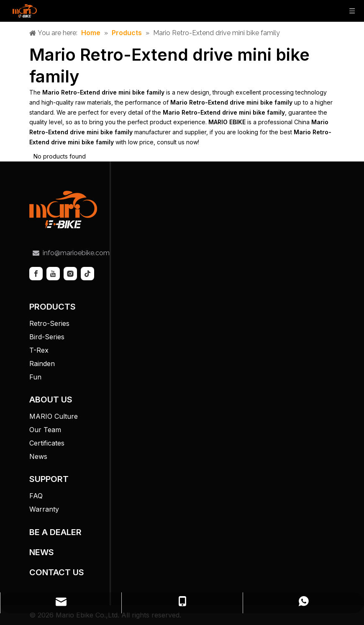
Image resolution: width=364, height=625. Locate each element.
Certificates (47, 443)
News (38, 456)
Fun (35, 377)
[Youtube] (53, 274)
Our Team (45, 430)
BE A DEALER (55, 532)
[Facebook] (36, 274)
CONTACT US (57, 572)
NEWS (42, 552)
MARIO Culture (54, 416)
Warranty (44, 509)
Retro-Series (49, 323)
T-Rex (39, 350)
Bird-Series (47, 337)
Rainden (42, 364)
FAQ (36, 496)
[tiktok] (87, 274)
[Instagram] (70, 274)
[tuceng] (63, 210)
